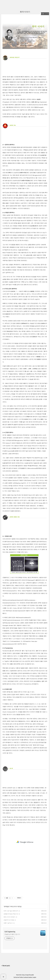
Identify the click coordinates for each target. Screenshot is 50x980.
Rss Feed (16, 977)
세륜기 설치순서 (8, 923)
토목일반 (7, 906)
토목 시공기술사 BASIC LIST (11, 911)
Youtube (30, 977)
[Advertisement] (25, 842)
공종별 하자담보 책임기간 (11, 914)
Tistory (23, 975)
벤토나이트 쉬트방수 (9, 917)
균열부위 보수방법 (9, 920)
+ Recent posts (6, 966)
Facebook (26, 977)
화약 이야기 (25, 12)
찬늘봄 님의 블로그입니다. (12, 934)
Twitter (21, 977)
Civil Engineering (10, 932)
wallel (32, 975)
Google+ (34, 977)
